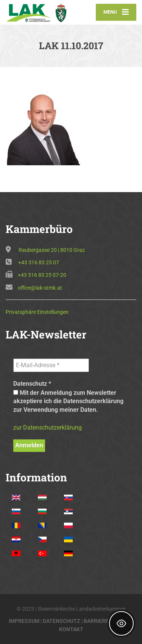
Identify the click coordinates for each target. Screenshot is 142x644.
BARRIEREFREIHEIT (107, 621)
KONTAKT (71, 629)
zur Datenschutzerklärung (48, 428)
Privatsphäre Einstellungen (37, 312)
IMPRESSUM (24, 621)
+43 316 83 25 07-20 (42, 275)
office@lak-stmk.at (40, 288)
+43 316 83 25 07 (39, 262)
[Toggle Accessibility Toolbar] (121, 623)
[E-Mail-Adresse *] (51, 365)
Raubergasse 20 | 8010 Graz (52, 250)
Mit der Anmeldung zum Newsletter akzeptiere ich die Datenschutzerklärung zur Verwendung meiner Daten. (68, 401)
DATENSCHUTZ (62, 621)
